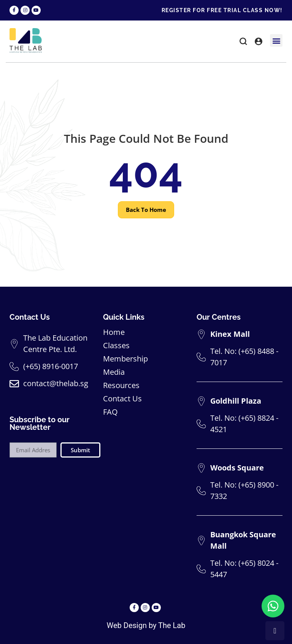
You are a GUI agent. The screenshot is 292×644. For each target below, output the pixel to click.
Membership (125, 359)
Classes (116, 346)
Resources (121, 385)
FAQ (110, 412)
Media (114, 372)
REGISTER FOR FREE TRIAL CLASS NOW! (222, 10)
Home (114, 332)
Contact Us (122, 399)
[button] (243, 43)
